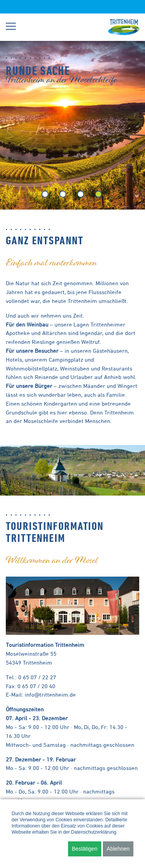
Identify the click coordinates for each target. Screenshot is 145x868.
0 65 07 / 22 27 (37, 677)
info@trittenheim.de (50, 695)
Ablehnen (118, 849)
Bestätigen (85, 849)
